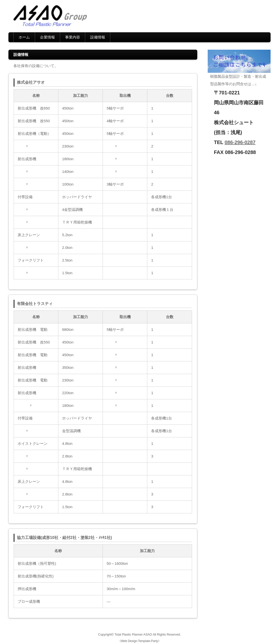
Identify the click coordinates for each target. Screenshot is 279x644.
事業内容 (73, 37)
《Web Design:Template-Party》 (139, 641)
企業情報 (47, 37)
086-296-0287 (240, 142)
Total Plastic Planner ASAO (133, 635)
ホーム (24, 37)
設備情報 (98, 37)
